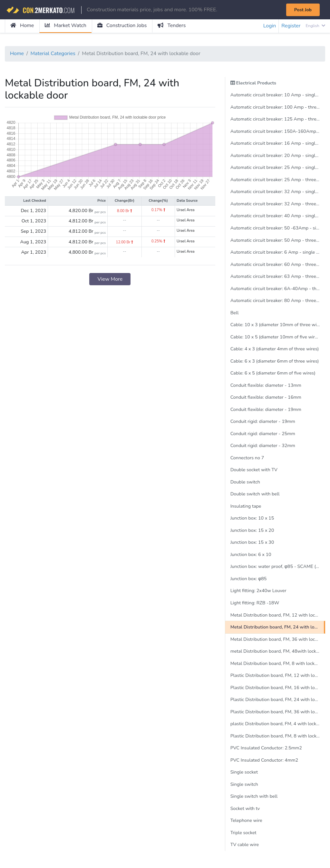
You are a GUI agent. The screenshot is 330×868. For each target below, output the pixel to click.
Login (269, 26)
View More (110, 279)
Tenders (172, 26)
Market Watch (66, 26)
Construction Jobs (122, 26)
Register (291, 26)
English (315, 26)
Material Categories (53, 54)
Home (22, 26)
